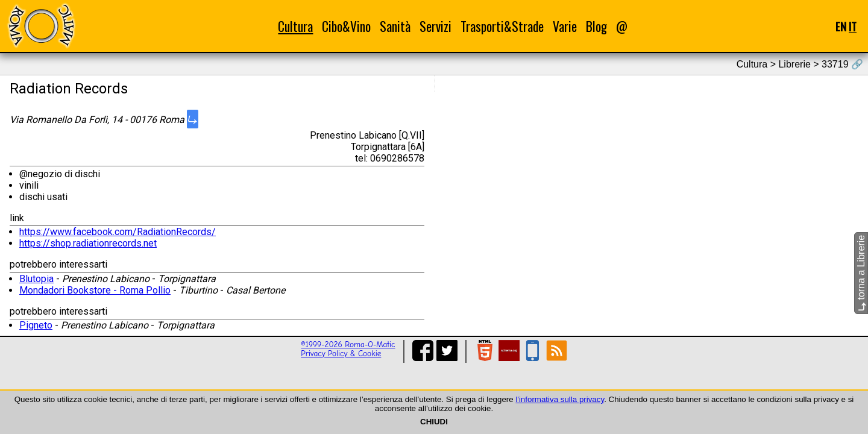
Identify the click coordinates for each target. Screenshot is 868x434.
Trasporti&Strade (502, 26)
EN (841, 26)
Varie (565, 26)
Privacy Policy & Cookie (341, 354)
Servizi (436, 26)
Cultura (295, 26)
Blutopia (36, 279)
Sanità (395, 26)
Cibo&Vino (346, 26)
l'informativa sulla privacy (560, 399)
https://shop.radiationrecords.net (88, 243)
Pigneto (36, 325)
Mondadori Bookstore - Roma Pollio (95, 290)
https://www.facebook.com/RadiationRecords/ (118, 232)
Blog (596, 26)
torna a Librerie (861, 273)
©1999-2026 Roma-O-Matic (348, 344)
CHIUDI (434, 422)
